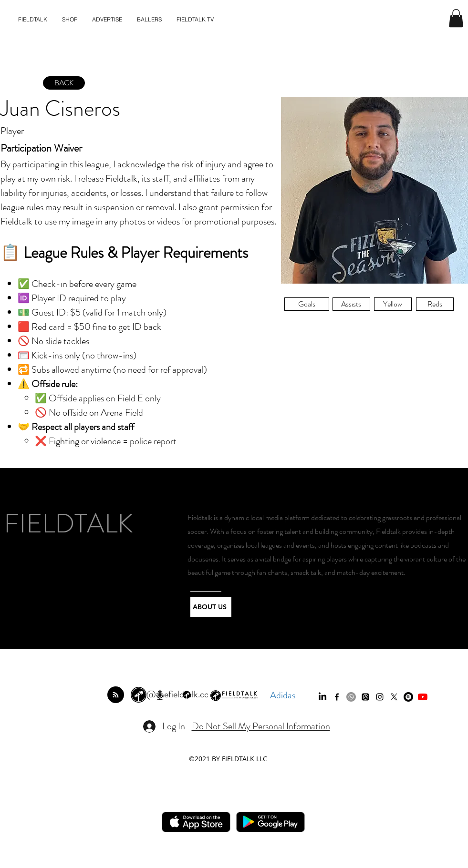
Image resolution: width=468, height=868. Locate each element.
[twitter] (394, 697)
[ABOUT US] (211, 607)
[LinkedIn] (322, 697)
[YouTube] (423, 697)
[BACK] (64, 83)
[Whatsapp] (351, 697)
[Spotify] (408, 697)
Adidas (283, 695)
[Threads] (365, 697)
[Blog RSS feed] (116, 695)
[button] (456, 18)
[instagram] (380, 697)
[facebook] (337, 697)
